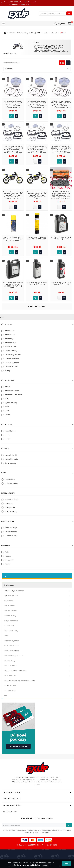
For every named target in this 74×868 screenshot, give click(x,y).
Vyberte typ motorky (14, 591)
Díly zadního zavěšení (14, 395)
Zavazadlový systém (14, 656)
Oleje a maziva (11, 621)
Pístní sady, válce (12, 363)
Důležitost (37, 69)
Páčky (7, 411)
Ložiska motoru (11, 347)
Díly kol (7, 387)
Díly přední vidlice (12, 391)
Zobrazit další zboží (37, 307)
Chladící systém (12, 646)
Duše (7, 552)
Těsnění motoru (11, 367)
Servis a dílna (10, 666)
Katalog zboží (9, 585)
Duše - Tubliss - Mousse (15, 671)
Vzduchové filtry (11, 483)
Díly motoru (9, 606)
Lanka (7, 407)
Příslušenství (10, 676)
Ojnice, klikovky (11, 351)
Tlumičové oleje (11, 536)
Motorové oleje (11, 528)
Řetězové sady (11, 631)
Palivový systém (12, 651)
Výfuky (7, 371)
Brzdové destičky (11, 455)
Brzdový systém (12, 641)
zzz (6, 696)
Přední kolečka (11, 431)
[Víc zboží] (53, 13)
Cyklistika (8, 601)
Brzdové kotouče (11, 459)
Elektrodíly (9, 626)
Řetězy (7, 439)
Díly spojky (9, 339)
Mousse (8, 556)
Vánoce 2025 (10, 691)
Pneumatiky (9, 560)
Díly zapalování (11, 343)
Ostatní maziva (11, 532)
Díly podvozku (11, 611)
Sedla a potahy (11, 512)
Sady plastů (9, 504)
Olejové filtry (10, 479)
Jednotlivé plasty (12, 500)
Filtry (6, 636)
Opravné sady (10, 463)
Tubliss (7, 564)
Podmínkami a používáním (27, 865)
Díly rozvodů (10, 335)
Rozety (7, 435)
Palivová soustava (12, 359)
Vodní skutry (10, 686)
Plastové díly (10, 616)
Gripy (7, 399)
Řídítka (7, 415)
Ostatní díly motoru (13, 355)
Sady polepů (10, 508)
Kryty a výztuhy (11, 403)
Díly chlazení (10, 331)
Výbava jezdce (11, 596)
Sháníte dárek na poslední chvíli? (20, 681)
